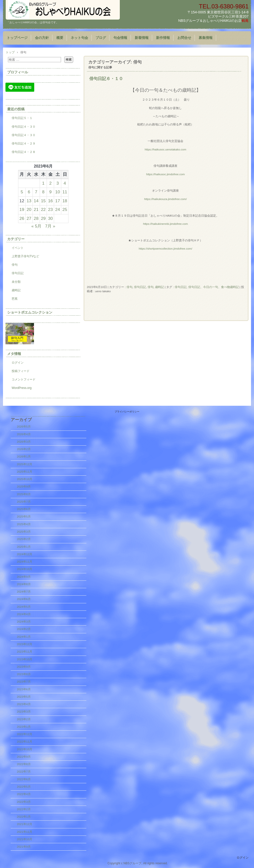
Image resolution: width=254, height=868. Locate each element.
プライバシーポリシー (127, 412)
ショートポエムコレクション (30, 312)
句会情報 (120, 38)
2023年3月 (24, 712)
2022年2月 (24, 809)
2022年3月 (24, 802)
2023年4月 (24, 704)
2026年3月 (24, 442)
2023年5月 (24, 697)
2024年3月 (24, 622)
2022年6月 (24, 779)
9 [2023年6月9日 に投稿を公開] (51, 192)
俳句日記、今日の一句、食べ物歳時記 (214, 287)
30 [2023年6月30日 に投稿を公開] (50, 218)
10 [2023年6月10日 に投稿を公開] (58, 192)
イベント (18, 248)
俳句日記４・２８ (24, 152)
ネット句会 (79, 38)
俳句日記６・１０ (106, 79)
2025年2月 (24, 539)
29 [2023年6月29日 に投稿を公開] (43, 218)
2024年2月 (24, 629)
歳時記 (16, 290)
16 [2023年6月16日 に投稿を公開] (50, 201)
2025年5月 (24, 517)
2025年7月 (24, 502)
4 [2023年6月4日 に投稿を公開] (65, 183)
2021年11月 (25, 832)
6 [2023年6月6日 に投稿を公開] (29, 192)
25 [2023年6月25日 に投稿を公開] (65, 209)
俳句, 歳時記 (156, 287)
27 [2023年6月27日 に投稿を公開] (29, 218)
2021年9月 (24, 847)
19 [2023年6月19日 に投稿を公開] (22, 209)
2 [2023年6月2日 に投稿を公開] (51, 183)
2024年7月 (24, 592)
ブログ (101, 38)
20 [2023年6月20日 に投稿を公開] (29, 209)
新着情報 (142, 38)
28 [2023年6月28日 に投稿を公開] (36, 218)
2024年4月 (24, 614)
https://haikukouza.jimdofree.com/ (165, 199)
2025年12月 (25, 464)
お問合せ (184, 38)
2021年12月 (25, 824)
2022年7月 (24, 772)
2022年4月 (24, 794)
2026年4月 (24, 434)
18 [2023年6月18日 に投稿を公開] (65, 201)
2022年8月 (24, 764)
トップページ (17, 38)
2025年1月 (24, 547)
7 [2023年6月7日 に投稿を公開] (36, 192)
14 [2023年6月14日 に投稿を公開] (36, 201)
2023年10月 (25, 659)
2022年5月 (24, 787)
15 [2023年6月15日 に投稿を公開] (43, 201)
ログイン (18, 363)
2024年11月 (25, 562)
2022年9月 (24, 757)
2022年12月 (25, 734)
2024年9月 (24, 577)
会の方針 (42, 38)
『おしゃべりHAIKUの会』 (63, 10)
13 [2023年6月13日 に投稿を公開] (29, 201)
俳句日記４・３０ (24, 127)
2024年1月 (24, 637)
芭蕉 (15, 299)
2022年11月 (25, 742)
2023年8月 (24, 674)
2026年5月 (24, 427)
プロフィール (18, 72)
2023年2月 (24, 719)
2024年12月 (25, 554)
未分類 (16, 282)
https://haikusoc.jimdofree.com (165, 174)
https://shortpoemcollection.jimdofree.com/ (165, 249)
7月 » (50, 226)
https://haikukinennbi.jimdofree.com (166, 224)
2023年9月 (24, 667)
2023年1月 (24, 727)
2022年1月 (24, 817)
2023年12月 (25, 644)
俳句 (129, 287)
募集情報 (206, 38)
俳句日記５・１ (22, 118)
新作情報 (163, 38)
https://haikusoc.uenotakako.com (165, 149)
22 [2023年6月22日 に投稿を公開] (43, 209)
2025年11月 (25, 472)
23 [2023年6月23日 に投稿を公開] (50, 209)
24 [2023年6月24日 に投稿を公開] (58, 209)
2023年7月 (24, 682)
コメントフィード (24, 379)
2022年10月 (25, 749)
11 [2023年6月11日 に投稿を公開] (65, 192)
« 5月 (36, 226)
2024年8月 (24, 584)
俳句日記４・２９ (24, 144)
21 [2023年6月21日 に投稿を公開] (36, 209)
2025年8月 (24, 494)
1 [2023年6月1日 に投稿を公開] (43, 183)
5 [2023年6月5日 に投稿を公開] (22, 192)
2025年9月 (24, 487)
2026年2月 (24, 449)
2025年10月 (25, 479)
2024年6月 (24, 599)
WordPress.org (22, 388)
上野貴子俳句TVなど (25, 256)
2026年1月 (24, 457)
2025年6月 (24, 509)
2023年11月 (25, 652)
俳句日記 (140, 287)
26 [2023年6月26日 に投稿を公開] (22, 218)
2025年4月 (24, 524)
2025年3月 (24, 532)
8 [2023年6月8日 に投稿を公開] (43, 192)
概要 (60, 38)
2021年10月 (25, 839)
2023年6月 (24, 689)
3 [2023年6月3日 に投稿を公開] (58, 183)
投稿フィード (21, 371)
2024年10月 (25, 569)
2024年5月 (24, 607)
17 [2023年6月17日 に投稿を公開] (58, 201)
